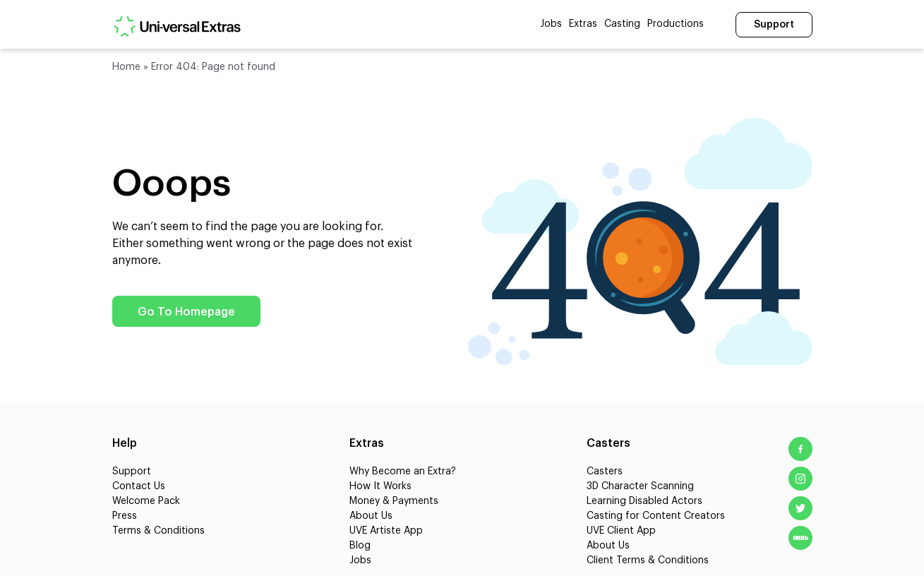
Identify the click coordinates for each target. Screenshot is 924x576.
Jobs (551, 24)
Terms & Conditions (158, 531)
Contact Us (139, 486)
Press (125, 516)
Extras (583, 24)
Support (774, 25)
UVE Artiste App (386, 531)
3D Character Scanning (640, 486)
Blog (360, 546)
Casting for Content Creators (656, 516)
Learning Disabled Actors (644, 501)
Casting (622, 24)
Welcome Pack (146, 501)
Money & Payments (394, 501)
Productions (676, 24)
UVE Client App (621, 531)
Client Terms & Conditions (648, 560)
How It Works (380, 486)
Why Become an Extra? (403, 472)
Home (126, 67)
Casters (605, 472)
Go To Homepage (186, 312)
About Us (371, 516)
